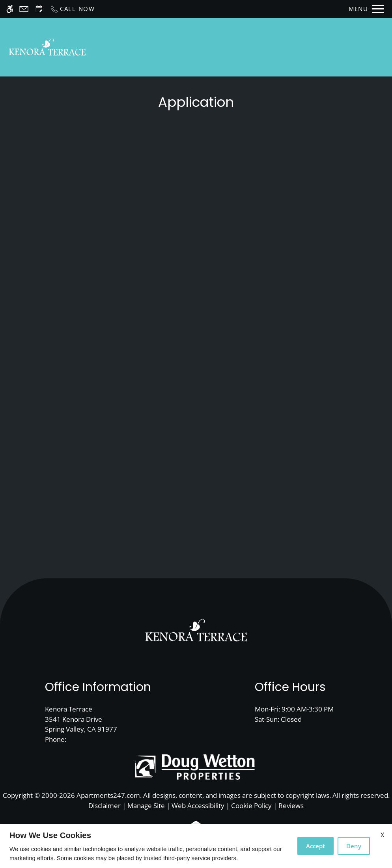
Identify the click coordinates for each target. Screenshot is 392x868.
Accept (315, 846)
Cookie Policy (251, 806)
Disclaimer (105, 806)
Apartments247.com (108, 795)
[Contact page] (24, 9)
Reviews (291, 806)
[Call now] (72, 9)
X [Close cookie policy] (382, 835)
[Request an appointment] (39, 9)
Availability (267, 47)
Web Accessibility (198, 806)
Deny (354, 846)
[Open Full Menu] (366, 9)
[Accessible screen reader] (10, 9)
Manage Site (146, 806)
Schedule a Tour (206, 47)
